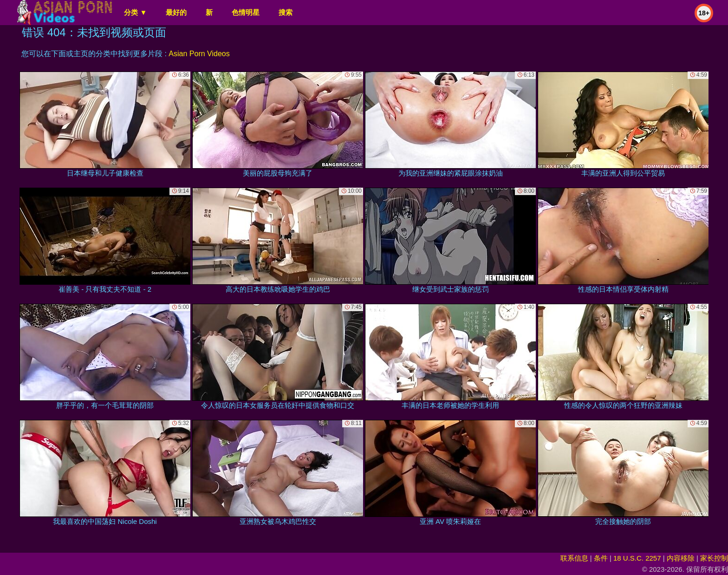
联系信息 (574, 558)
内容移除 (681, 558)
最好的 (176, 12)
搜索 (286, 12)
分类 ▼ (135, 12)
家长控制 (714, 558)
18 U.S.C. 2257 (637, 558)
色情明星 (246, 12)
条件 (601, 558)
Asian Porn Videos (199, 54)
